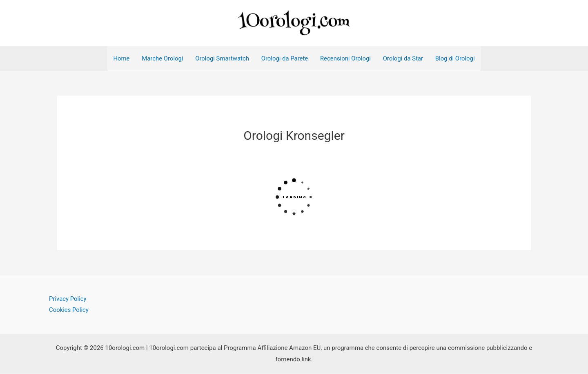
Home (120, 59)
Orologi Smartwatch (222, 59)
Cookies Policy (69, 311)
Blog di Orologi (457, 59)
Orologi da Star (404, 59)
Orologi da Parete (284, 59)
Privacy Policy (68, 299)
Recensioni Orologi (346, 59)
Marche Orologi (161, 59)
